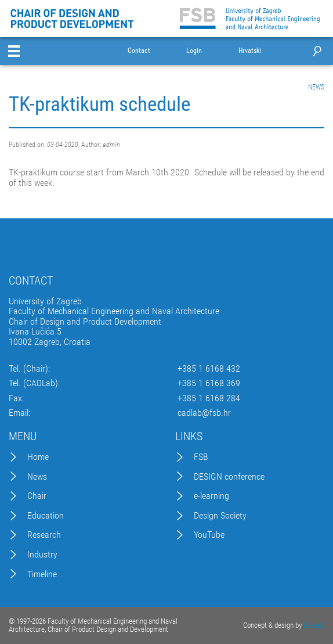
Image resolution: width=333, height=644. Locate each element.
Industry (42, 555)
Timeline (42, 574)
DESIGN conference (229, 477)
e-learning (211, 496)
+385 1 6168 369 (209, 383)
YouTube (209, 535)
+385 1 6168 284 (209, 398)
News (37, 477)
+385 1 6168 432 (209, 369)
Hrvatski (250, 51)
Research (44, 535)
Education (46, 516)
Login (194, 51)
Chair (37, 496)
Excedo (314, 625)
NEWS (316, 87)
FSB (201, 457)
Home (38, 457)
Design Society (220, 516)
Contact (139, 51)
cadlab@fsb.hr (204, 413)
